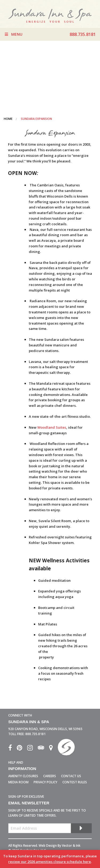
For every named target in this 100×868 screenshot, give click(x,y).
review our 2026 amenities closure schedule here (50, 862)
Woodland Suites (51, 427)
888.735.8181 (35, 734)
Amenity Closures (23, 776)
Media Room (18, 782)
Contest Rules (75, 782)
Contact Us (71, 776)
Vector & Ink (71, 846)
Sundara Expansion (36, 119)
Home (8, 119)
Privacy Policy (45, 782)
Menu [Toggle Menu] (13, 34)
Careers (50, 776)
